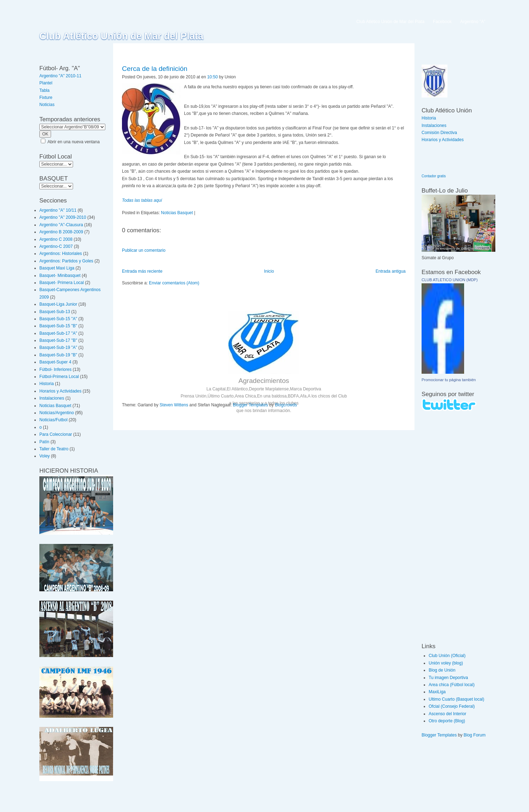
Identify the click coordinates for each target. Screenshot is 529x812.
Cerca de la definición (155, 69)
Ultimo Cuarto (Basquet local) (456, 699)
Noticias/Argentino (57, 413)
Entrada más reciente (142, 271)
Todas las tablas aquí (142, 200)
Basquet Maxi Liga (57, 268)
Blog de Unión (442, 670)
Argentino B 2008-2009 (61, 232)
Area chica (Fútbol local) (452, 685)
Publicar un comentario (144, 250)
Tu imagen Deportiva (448, 678)
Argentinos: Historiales (61, 254)
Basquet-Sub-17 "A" (58, 333)
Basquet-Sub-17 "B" (58, 340)
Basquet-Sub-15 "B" (58, 326)
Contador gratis (434, 176)
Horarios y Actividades (60, 391)
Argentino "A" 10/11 (58, 210)
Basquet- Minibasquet (60, 276)
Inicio (269, 271)
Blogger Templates (250, 405)
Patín (44, 442)
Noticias (47, 105)
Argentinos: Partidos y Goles (66, 261)
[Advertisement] (443, 527)
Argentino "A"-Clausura (61, 225)
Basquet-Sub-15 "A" (58, 319)
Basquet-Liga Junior (58, 304)
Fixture (46, 98)
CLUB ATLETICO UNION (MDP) (450, 280)
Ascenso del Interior (447, 714)
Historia (47, 384)
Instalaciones (52, 398)
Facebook (442, 22)
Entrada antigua (391, 271)
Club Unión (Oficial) (447, 656)
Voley (44, 456)
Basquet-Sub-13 (55, 312)
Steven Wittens (174, 405)
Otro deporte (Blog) (447, 721)
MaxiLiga (437, 692)
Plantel (46, 83)
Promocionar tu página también (449, 380)
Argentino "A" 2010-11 (60, 76)
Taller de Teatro (54, 449)
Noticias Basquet (55, 406)
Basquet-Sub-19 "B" (58, 355)
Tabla (44, 90)
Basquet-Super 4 (55, 362)
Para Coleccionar (56, 434)
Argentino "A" (473, 22)
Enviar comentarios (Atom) (174, 283)
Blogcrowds (286, 405)
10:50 (212, 77)
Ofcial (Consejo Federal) (452, 706)
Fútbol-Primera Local (59, 377)
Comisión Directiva (439, 133)
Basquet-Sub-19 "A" (58, 347)
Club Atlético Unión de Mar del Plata (121, 36)
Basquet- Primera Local (62, 283)
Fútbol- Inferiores (55, 369)
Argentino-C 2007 (56, 246)
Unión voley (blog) (446, 663)
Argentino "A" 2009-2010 (63, 217)
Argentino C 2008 (56, 239)
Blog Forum (475, 735)
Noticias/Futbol (53, 420)
